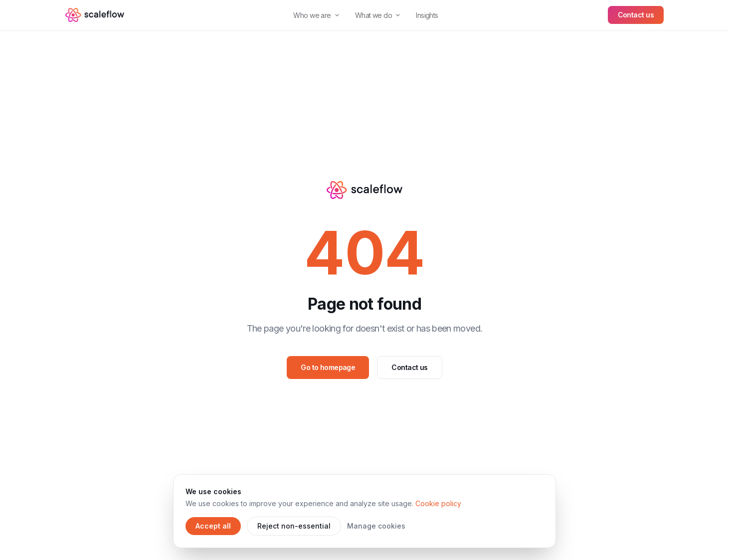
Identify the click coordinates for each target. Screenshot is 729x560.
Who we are (316, 15)
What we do (377, 15)
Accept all (213, 526)
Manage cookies (376, 526)
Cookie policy (438, 503)
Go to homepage (328, 367)
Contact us (636, 15)
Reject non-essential (294, 526)
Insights (427, 15)
